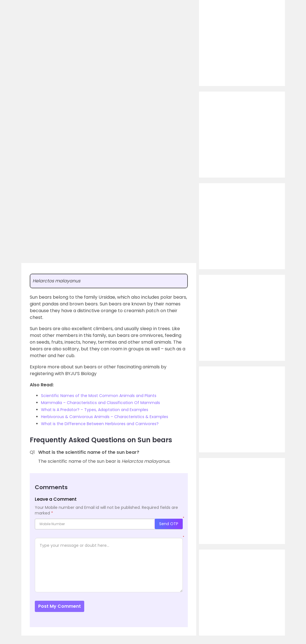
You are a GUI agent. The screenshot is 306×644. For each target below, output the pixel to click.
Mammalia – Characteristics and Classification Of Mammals (101, 403)
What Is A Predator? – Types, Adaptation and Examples (95, 410)
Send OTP (169, 524)
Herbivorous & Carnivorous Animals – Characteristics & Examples (105, 417)
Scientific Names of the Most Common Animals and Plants (99, 396)
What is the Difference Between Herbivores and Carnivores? (100, 424)
